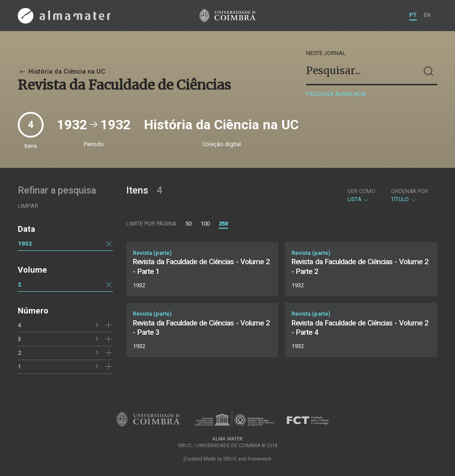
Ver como (361, 191)
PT (413, 15)
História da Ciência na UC (62, 72)
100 (205, 224)
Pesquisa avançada (336, 94)
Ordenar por (410, 191)
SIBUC (230, 459)
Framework (259, 459)
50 (188, 224)
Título (410, 195)
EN (427, 15)
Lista (361, 195)
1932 (25, 243)
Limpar (28, 206)
